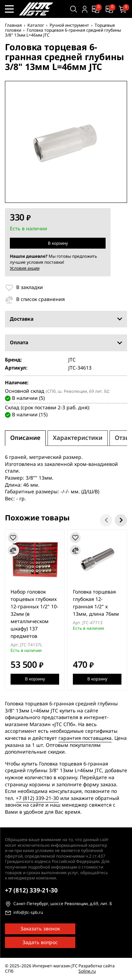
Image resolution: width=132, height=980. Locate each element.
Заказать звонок (40, 929)
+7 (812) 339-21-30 (37, 798)
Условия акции (25, 268)
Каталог (36, 25)
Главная (13, 25)
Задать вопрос (40, 943)
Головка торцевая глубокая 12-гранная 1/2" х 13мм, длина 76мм (96, 603)
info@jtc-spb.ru (28, 913)
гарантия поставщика (85, 738)
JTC (72, 360)
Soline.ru (87, 971)
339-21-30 (31, 891)
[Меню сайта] (9, 9)
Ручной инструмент (69, 25)
